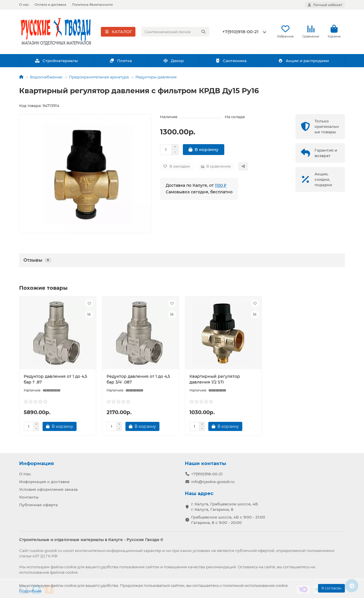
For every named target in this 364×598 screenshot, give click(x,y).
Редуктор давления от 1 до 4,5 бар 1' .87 (55, 380)
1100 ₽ (221, 186)
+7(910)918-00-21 (240, 32)
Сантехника (231, 61)
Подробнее (30, 591)
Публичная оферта (38, 505)
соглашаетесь (296, 567)
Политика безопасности (92, 5)
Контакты (29, 497)
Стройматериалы (56, 61)
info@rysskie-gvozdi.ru (213, 482)
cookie (70, 567)
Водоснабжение (46, 77)
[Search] (175, 32)
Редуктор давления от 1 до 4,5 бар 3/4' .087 (138, 380)
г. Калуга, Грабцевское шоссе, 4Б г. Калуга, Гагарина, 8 (225, 507)
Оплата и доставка (50, 5)
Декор (174, 61)
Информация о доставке (44, 482)
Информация (37, 463)
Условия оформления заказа (48, 489)
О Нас (25, 474)
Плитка (121, 61)
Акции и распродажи (303, 61)
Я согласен (331, 588)
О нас (24, 5)
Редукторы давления (156, 77)
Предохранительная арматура (99, 77)
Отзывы (37, 260)
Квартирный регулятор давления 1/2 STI (215, 380)
